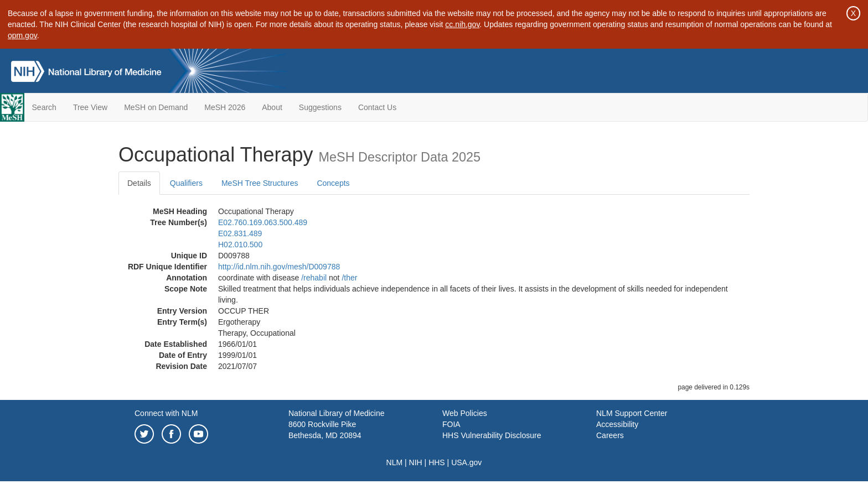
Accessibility (617, 424)
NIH (416, 462)
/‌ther (349, 278)
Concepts (333, 183)
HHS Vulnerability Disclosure (492, 435)
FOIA (451, 424)
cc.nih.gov (462, 24)
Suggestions (320, 107)
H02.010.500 (240, 245)
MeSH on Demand (156, 107)
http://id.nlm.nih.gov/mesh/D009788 (279, 267)
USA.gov (466, 462)
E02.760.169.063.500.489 (263, 222)
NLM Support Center (632, 413)
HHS (437, 462)
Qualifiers (186, 183)
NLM (395, 462)
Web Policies (465, 413)
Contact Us (377, 107)
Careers (610, 435)
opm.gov (22, 35)
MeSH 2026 (225, 107)
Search (44, 107)
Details (139, 183)
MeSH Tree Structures (260, 183)
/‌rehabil (314, 278)
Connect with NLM (166, 413)
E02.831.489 (240, 233)
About (272, 107)
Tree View (90, 107)
